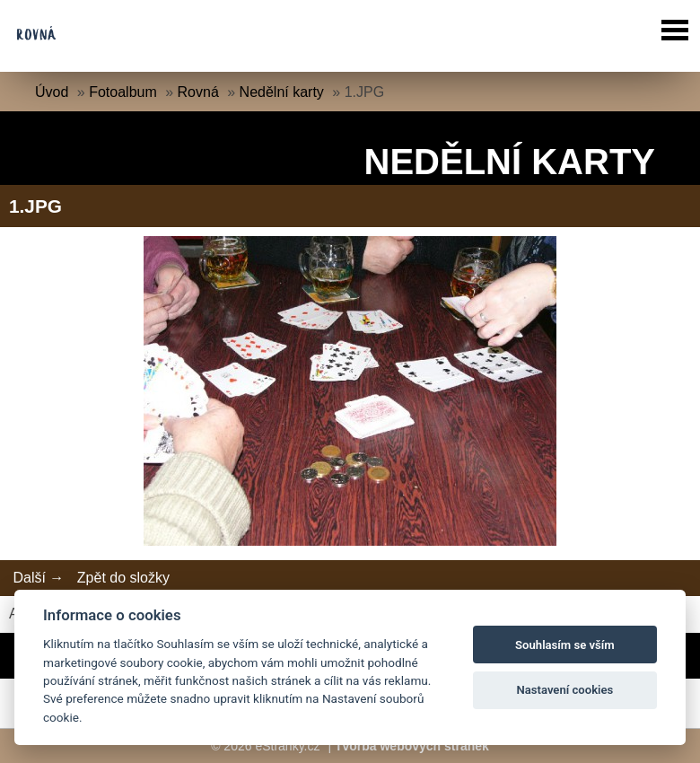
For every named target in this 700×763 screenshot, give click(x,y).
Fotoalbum (123, 92)
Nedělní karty (282, 92)
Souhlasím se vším (565, 645)
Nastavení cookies (564, 690)
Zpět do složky (123, 578)
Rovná (198, 92)
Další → (38, 578)
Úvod (52, 92)
